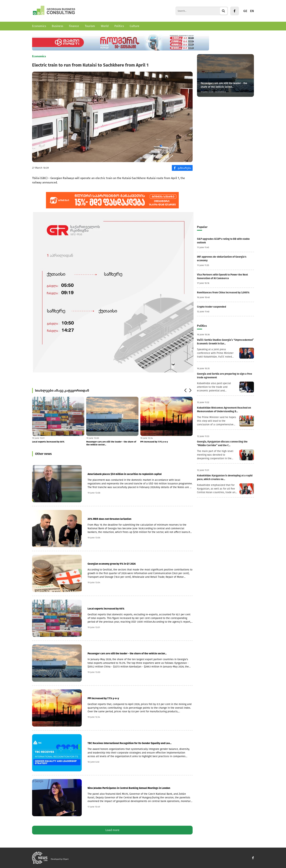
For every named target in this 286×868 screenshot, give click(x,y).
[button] (185, 391)
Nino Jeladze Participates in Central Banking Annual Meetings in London (129, 788)
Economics (39, 26)
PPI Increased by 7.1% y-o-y (154, 442)
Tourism (90, 26)
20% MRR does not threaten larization (109, 519)
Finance (74, 26)
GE (245, 11)
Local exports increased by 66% (48, 442)
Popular (202, 227)
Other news (43, 454)
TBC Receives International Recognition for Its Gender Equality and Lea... (130, 743)
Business (57, 26)
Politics (119, 26)
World (105, 26)
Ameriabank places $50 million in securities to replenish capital (125, 474)
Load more (112, 830)
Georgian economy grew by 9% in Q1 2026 (112, 564)
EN (252, 11)
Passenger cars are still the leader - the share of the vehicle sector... (111, 443)
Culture (135, 26)
